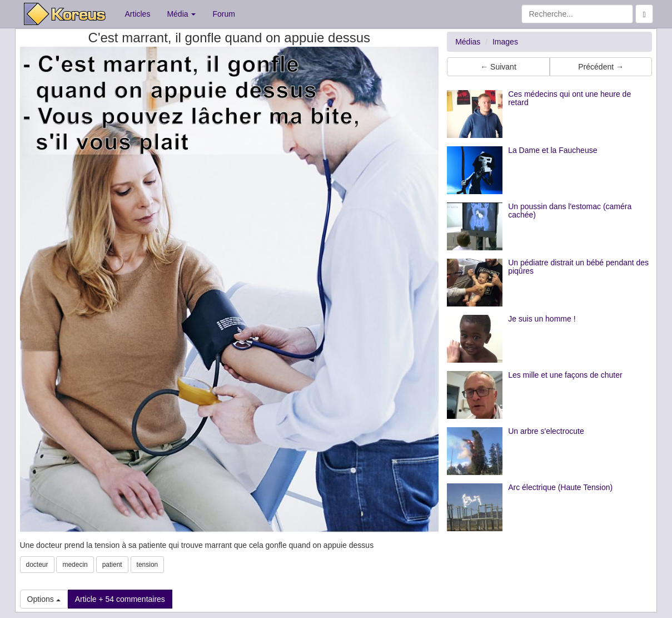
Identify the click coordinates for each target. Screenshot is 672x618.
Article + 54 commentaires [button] (120, 599)
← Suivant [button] (498, 67)
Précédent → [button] (601, 67)
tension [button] (148, 565)
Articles (138, 14)
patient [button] (112, 565)
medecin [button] (75, 565)
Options (44, 599)
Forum (223, 14)
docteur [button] (37, 565)
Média (181, 14)
